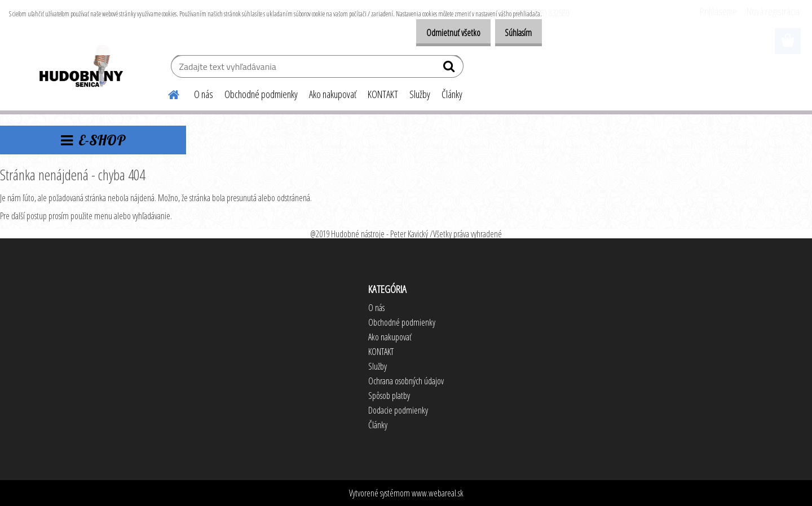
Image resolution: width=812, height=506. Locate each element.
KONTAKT (383, 94)
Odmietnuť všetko (441, 33)
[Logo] (80, 68)
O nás (204, 94)
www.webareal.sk (438, 493)
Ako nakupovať (333, 94)
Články (452, 94)
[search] (450, 69)
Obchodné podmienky (261, 94)
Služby (420, 94)
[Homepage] (167, 93)
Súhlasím (514, 33)
